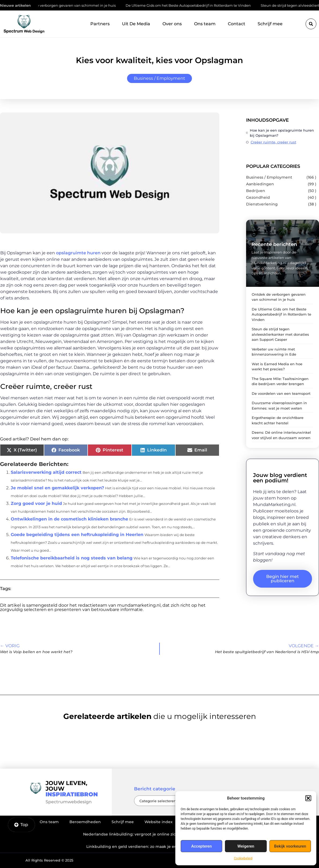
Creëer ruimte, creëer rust (273, 142)
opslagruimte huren (78, 253)
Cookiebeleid (243, 858)
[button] (308, 798)
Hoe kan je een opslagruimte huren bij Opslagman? (282, 133)
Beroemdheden (85, 822)
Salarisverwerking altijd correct (46, 472)
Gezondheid (258, 197)
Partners (100, 24)
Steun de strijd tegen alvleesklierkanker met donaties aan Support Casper (280, 334)
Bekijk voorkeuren (290, 846)
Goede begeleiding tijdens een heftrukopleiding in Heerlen (77, 535)
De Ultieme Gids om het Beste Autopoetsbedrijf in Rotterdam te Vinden (190, 5)
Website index (159, 822)
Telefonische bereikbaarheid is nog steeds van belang (72, 558)
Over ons (172, 24)
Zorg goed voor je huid (36, 503)
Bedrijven (256, 191)
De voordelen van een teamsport (281, 393)
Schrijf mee (270, 24)
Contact (237, 24)
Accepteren (201, 846)
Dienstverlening (262, 204)
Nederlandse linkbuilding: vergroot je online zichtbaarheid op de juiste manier (160, 834)
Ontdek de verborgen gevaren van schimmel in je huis (70, 5)
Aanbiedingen (260, 184)
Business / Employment (159, 78)
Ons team (205, 24)
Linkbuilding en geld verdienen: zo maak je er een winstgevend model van (160, 847)
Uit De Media (136, 24)
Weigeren (246, 846)
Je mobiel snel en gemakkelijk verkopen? (57, 488)
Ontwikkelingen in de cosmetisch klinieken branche (69, 519)
